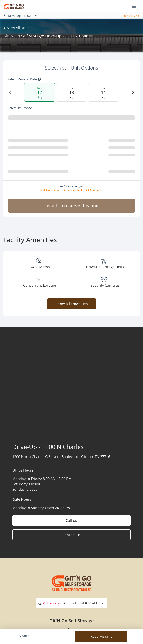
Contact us (72, 535)
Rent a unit (131, 16)
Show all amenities (71, 304)
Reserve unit (101, 636)
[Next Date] (133, 92)
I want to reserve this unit (72, 206)
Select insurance (20, 108)
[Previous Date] (10, 92)
